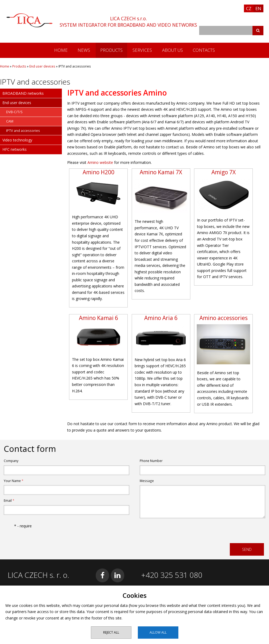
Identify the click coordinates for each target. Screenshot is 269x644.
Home (61, 50)
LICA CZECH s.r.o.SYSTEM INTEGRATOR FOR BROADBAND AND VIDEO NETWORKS (128, 22)
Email (9, 501)
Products (111, 50)
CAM (10, 121)
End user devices (42, 66)
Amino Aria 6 (161, 318)
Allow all (158, 632)
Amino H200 (99, 172)
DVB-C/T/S (14, 112)
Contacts (204, 50)
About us (172, 50)
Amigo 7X (224, 172)
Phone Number (151, 461)
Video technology (17, 140)
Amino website (100, 162)
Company (11, 461)
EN (258, 8)
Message (147, 481)
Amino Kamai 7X (161, 172)
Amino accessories (224, 318)
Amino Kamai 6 (99, 318)
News (84, 50)
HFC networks (15, 149)
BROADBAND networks (23, 93)
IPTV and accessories (23, 131)
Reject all (111, 632)
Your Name (14, 481)
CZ (249, 8)
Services (142, 50)
